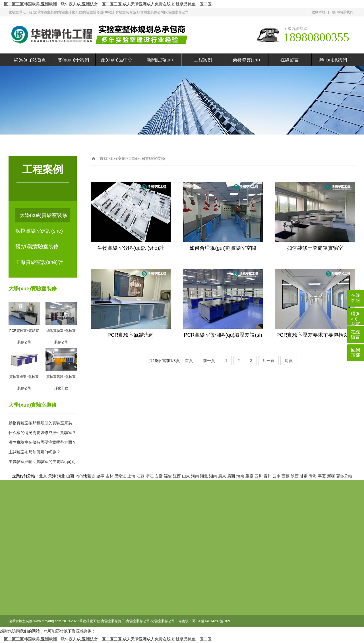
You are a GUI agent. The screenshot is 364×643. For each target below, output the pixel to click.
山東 (186, 476)
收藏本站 (318, 12)
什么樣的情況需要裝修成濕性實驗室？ (42, 433)
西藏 (286, 476)
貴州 (268, 476)
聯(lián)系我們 (343, 12)
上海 (131, 476)
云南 (277, 476)
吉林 (109, 476)
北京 (43, 476)
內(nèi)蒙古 (85, 476)
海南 (240, 476)
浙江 (150, 476)
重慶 (249, 476)
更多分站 (344, 476)
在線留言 (289, 60)
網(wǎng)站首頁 (30, 60)
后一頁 (268, 361)
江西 (177, 476)
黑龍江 (120, 476)
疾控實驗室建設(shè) (39, 231)
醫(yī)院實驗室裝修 (37, 247)
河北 (61, 476)
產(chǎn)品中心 (116, 60)
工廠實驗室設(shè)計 (39, 262)
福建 (168, 476)
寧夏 (322, 476)
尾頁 (289, 361)
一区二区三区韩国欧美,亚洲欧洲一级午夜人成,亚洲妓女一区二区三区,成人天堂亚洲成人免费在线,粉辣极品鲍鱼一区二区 (106, 4)
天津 (52, 476)
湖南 (213, 476)
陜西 (295, 476)
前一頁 (209, 361)
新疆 (331, 476)
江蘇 (140, 476)
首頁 (104, 158)
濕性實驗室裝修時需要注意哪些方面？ (42, 442)
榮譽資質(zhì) (246, 60)
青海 (313, 476)
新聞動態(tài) (160, 60)
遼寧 (100, 476)
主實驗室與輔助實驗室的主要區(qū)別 (42, 462)
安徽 (159, 476)
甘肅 (304, 476)
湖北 (204, 476)
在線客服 (355, 298)
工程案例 (203, 60)
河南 (195, 476)
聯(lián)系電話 (355, 318)
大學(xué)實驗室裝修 (43, 215)
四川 (258, 476)
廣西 (231, 476)
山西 (70, 476)
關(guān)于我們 (73, 60)
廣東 (222, 476)
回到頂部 (355, 352)
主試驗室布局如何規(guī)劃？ (35, 452)
